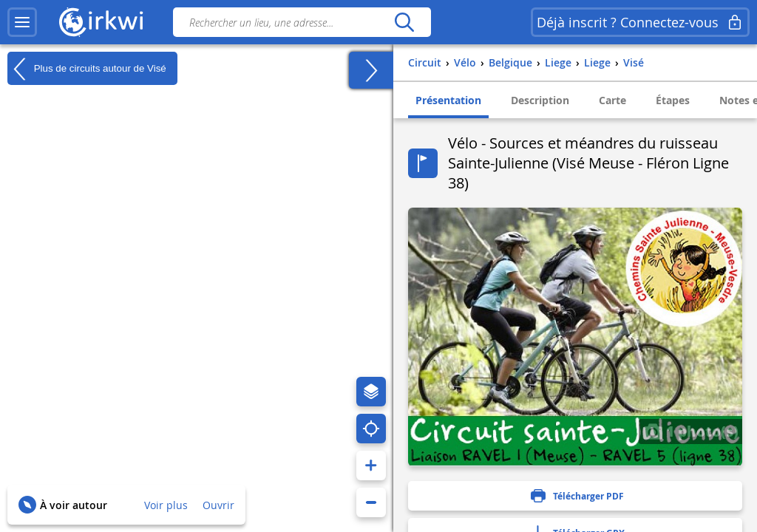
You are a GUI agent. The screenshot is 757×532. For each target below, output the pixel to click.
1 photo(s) (690, 431)
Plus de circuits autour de (87, 69)
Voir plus (166, 505)
